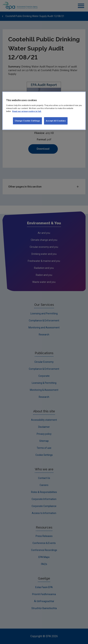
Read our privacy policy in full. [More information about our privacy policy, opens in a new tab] (27, 111)
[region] (44, 111)
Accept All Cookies (56, 121)
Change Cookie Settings (27, 121)
